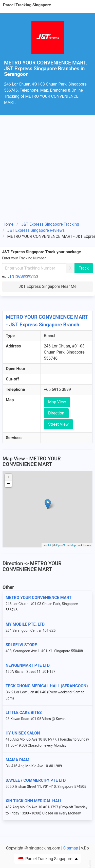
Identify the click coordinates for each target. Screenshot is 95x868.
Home (8, 224)
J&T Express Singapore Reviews (36, 230)
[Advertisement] (48, 165)
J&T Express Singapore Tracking (50, 224)
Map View (57, 402)
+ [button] (8, 477)
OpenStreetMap (66, 545)
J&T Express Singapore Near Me (47, 286)
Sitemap (71, 848)
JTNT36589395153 (23, 276)
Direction (56, 413)
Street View (58, 424)
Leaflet (47, 545)
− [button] (8, 484)
